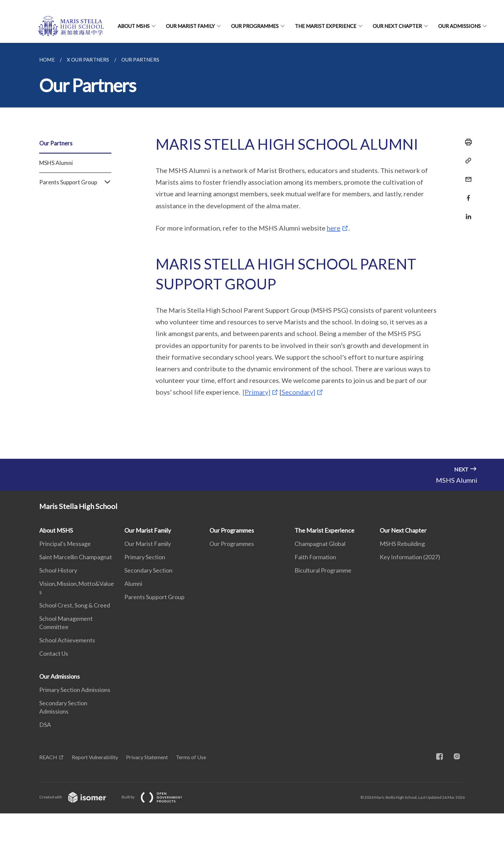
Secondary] (298, 392)
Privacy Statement (147, 757)
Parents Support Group (75, 182)
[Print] (466, 142)
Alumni (133, 584)
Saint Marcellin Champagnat (76, 557)
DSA (45, 725)
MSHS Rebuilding (402, 544)
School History (58, 570)
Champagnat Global (320, 544)
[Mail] (466, 175)
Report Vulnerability (95, 757)
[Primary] (256, 392)
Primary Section (145, 557)
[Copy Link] (466, 161)
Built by (157, 797)
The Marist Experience (326, 26)
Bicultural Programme (323, 570)
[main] (252, 251)
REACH (48, 757)
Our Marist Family (190, 26)
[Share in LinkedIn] (466, 212)
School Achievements (67, 640)
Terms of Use (191, 757)
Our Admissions (459, 26)
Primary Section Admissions (75, 690)
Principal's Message (65, 544)
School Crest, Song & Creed (75, 605)
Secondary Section (148, 570)
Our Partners (56, 143)
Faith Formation (315, 557)
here (334, 228)
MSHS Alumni (56, 163)
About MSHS (134, 26)
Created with (78, 797)
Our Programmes (255, 26)
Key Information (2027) (410, 557)
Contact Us (54, 653)
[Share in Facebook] (466, 194)
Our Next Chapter (397, 26)
